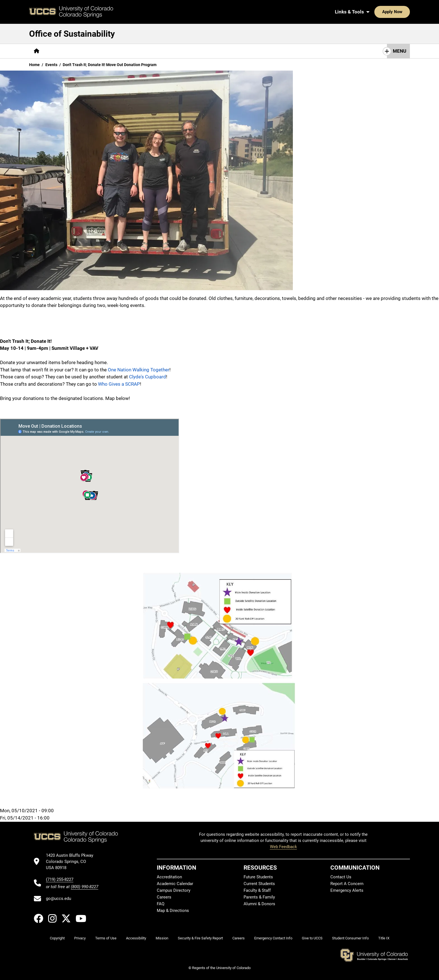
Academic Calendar (175, 884)
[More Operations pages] (182, 51)
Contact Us (341, 877)
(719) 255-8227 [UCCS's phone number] (60, 879)
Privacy (80, 938)
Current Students (259, 884)
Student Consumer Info (350, 938)
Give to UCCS (312, 938)
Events (51, 65)
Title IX (384, 938)
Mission (162, 938)
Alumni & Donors (259, 904)
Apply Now (375, 12)
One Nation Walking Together (139, 370)
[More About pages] (59, 51)
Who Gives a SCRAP (119, 384)
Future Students (258, 877)
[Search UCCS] (404, 12)
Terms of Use (106, 938)
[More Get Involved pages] (97, 51)
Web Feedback (283, 847)
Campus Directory (174, 890)
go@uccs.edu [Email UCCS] (59, 898)
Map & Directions (173, 911)
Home (34, 65)
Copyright (57, 938)
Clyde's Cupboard (148, 377)
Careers (164, 897)
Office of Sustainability (72, 34)
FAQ (161, 904)
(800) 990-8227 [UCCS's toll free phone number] (85, 887)
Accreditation (169, 877)
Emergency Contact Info (273, 938)
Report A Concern (347, 884)
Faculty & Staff (257, 890)
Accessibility (136, 938)
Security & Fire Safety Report (200, 938)
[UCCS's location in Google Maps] (72, 862)
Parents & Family (259, 897)
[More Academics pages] (141, 51)
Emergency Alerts (347, 890)
